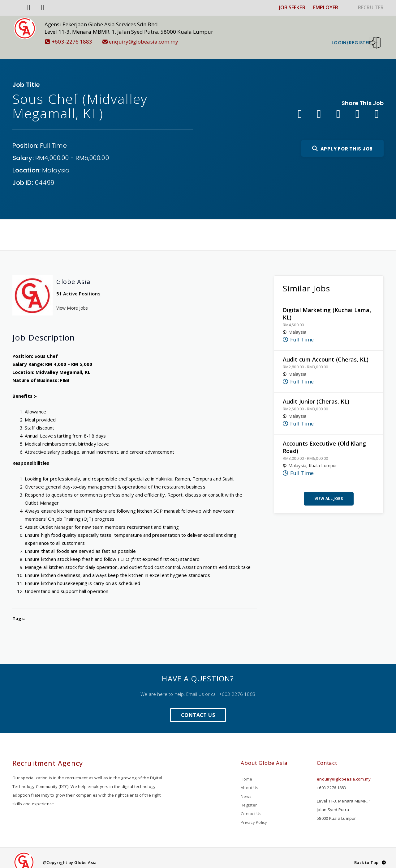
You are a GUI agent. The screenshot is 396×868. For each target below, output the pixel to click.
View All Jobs (329, 489)
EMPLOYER (326, 7)
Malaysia (56, 161)
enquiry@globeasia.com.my (150, 42)
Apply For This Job (342, 140)
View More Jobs (72, 299)
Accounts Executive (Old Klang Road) (324, 438)
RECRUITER (371, 7)
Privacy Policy (254, 813)
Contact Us (198, 706)
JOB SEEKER (292, 7)
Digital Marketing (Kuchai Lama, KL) (327, 304)
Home (246, 770)
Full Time (53, 136)
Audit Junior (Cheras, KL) (316, 392)
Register (249, 796)
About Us (250, 778)
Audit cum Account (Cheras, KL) (326, 350)
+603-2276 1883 (78, 42)
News (246, 787)
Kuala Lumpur (323, 456)
